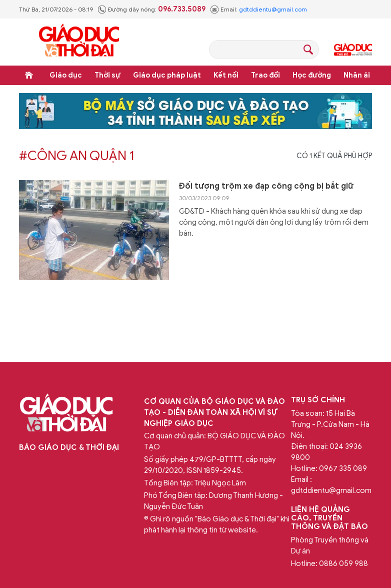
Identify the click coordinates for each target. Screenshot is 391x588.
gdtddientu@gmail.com (273, 9)
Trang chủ (29, 75)
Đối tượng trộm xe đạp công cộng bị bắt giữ (266, 186)
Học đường (312, 75)
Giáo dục (66, 75)
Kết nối (226, 75)
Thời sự (107, 75)
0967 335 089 (343, 468)
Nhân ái (357, 75)
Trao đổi (265, 75)
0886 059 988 (343, 563)
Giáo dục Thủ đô (353, 50)
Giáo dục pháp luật (167, 75)
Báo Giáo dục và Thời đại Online (79, 42)
